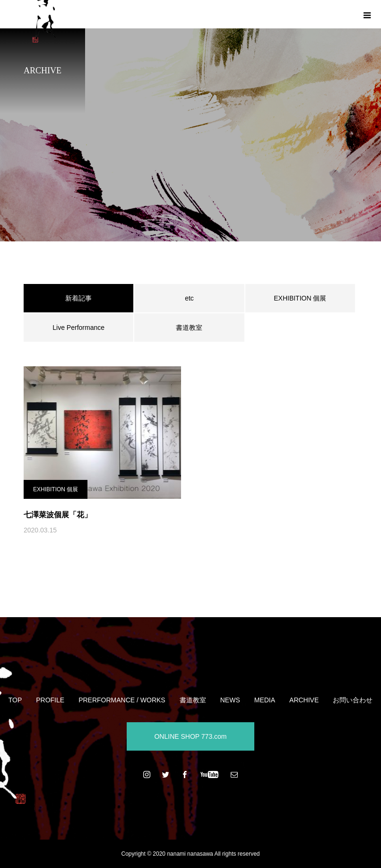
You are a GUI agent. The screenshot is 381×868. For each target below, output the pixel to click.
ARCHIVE (304, 700)
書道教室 (189, 328)
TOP (15, 700)
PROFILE (50, 700)
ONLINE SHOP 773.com (190, 736)
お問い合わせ (353, 700)
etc (189, 298)
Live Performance (78, 328)
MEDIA (265, 700)
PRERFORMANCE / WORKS (122, 700)
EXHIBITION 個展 (300, 298)
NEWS (230, 700)
